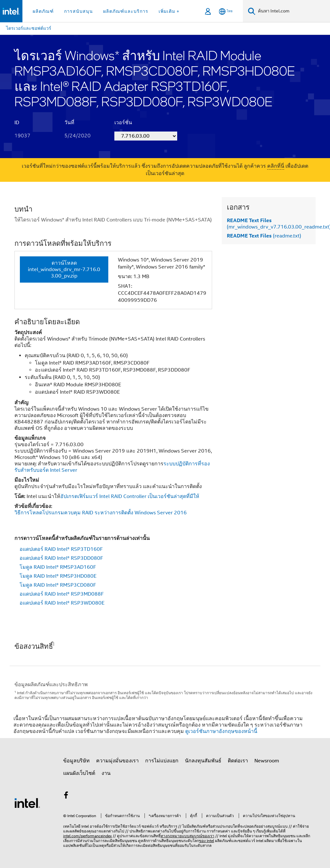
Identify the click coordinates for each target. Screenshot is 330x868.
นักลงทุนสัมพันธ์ (203, 761)
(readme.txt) (264, 236)
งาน (106, 773)
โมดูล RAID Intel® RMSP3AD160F (58, 567)
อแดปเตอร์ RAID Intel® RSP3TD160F (61, 549)
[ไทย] (226, 11)
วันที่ (69, 123)
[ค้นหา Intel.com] (293, 11)
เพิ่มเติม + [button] (169, 11)
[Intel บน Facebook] (66, 796)
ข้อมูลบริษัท (76, 761)
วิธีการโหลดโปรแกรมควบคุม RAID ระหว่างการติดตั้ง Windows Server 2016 (101, 513)
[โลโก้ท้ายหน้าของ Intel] (27, 803)
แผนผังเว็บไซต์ (79, 773)
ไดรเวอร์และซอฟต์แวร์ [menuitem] (29, 28)
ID (17, 123)
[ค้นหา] (252, 11)
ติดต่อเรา (238, 761)
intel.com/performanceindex (87, 836)
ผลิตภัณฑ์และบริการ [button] (126, 11)
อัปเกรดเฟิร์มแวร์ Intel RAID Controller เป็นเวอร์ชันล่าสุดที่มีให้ (130, 496)
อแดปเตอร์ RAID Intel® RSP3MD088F (62, 594)
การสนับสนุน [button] (78, 11)
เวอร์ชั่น (123, 123)
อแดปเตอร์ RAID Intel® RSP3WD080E (62, 603)
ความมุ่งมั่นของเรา (117, 761)
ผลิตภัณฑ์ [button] (43, 11)
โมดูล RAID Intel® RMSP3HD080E (58, 576)
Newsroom (267, 761)
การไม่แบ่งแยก (162, 761)
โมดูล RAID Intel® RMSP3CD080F (58, 585)
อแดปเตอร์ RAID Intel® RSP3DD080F (61, 558)
